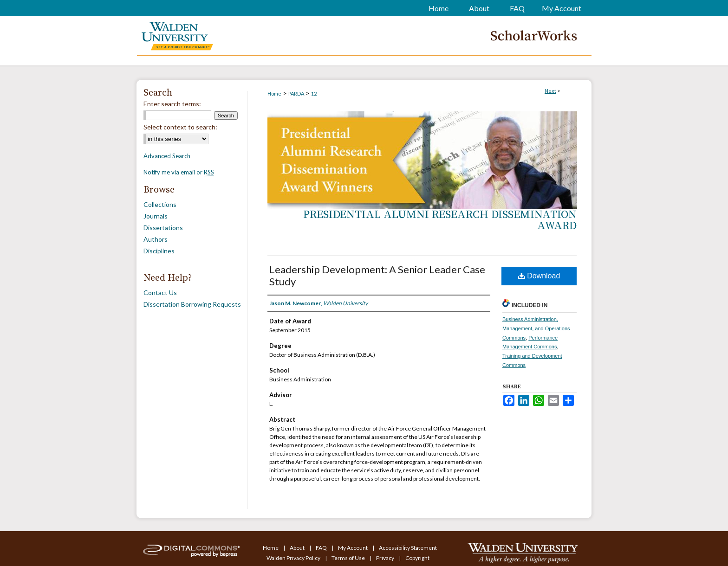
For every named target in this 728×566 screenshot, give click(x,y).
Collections (160, 204)
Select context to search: (180, 127)
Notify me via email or (179, 172)
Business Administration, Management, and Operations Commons (536, 328)
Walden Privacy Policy (294, 558)
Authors (156, 239)
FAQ (322, 548)
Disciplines (159, 251)
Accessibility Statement (408, 548)
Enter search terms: (172, 104)
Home (274, 93)
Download (539, 276)
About (298, 548)
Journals (156, 216)
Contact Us (160, 293)
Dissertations (163, 228)
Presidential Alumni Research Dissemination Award (440, 220)
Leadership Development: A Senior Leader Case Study (377, 275)
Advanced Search (167, 156)
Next (550, 91)
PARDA (296, 93)
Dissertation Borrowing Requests (192, 304)
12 (314, 93)
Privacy (386, 558)
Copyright (417, 558)
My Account (353, 548)
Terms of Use (349, 558)
